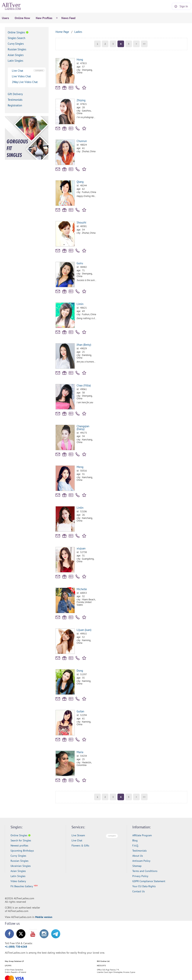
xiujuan (81, 548)
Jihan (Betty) (84, 345)
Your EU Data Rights (144, 886)
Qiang (80, 182)
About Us (138, 856)
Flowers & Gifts (80, 846)
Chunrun (82, 141)
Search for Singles (21, 840)
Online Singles (16, 32)
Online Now (22, 18)
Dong (80, 671)
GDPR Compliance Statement (149, 881)
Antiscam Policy (141, 861)
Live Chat (18, 71)
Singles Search (16, 38)
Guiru (80, 263)
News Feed (68, 18)
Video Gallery (18, 881)
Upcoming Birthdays (22, 851)
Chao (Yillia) (84, 385)
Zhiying (81, 100)
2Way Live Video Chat (25, 82)
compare (39, 70)
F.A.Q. (136, 846)
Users (5, 18)
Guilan (80, 711)
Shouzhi (81, 222)
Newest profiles (19, 846)
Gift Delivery (15, 94)
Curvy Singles (16, 44)
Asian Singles (16, 55)
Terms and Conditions (145, 871)
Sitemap (137, 866)
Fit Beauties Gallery (22, 886)
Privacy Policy (140, 876)
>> (144, 44)
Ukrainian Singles (21, 866)
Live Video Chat (21, 76)
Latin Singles (15, 61)
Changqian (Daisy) (83, 428)
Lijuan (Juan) (84, 630)
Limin (80, 304)
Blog (135, 840)
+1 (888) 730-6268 (16, 947)
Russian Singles (17, 49)
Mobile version (44, 917)
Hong (80, 60)
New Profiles (44, 18)
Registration (15, 105)
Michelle (82, 589)
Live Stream (78, 835)
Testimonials (15, 100)
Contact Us (139, 891)
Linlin (80, 508)
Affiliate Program (142, 835)
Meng (80, 467)
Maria (80, 752)
